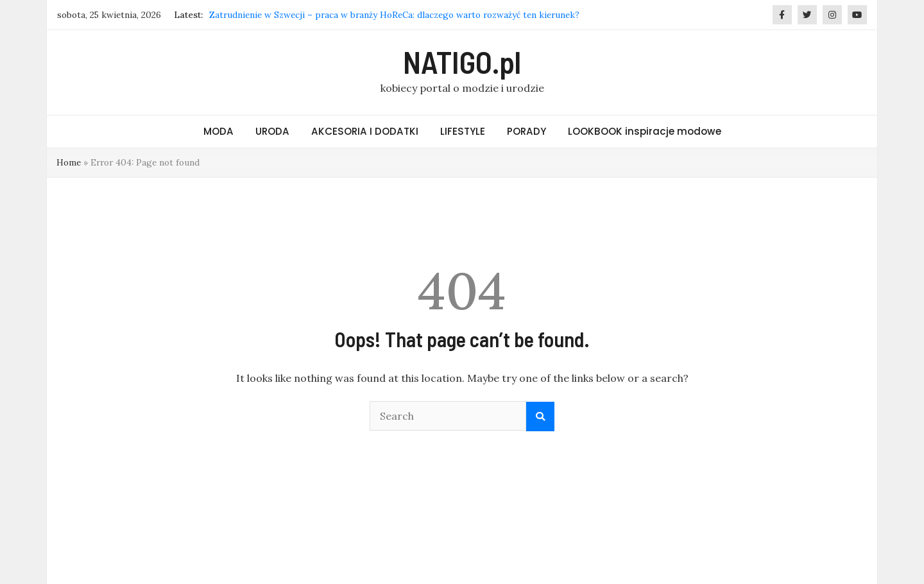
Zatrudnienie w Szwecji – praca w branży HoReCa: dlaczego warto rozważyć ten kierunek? (394, 15)
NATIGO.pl (462, 62)
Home (69, 162)
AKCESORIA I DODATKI (365, 131)
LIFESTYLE (463, 131)
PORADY (526, 131)
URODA (272, 131)
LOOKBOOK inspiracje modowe (645, 131)
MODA (218, 131)
